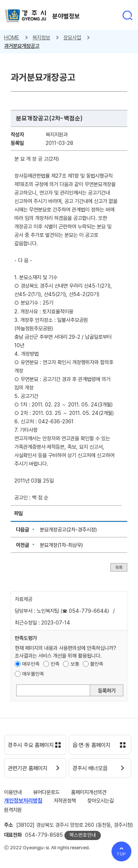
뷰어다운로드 (46, 792)
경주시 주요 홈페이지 (31, 745)
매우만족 (31, 664)
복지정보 (41, 37)
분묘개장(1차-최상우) (61, 545)
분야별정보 (66, 16)
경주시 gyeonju (26, 16)
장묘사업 (72, 37)
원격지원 (13, 810)
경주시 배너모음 (90, 768)
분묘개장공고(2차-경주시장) (68, 529)
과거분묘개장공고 (22, 46)
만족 (55, 664)
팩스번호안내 (83, 835)
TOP (122, 854)
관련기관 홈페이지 (28, 768)
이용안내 (13, 792)
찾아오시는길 (100, 801)
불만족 (97, 664)
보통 (75, 664)
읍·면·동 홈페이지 (91, 745)
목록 (119, 568)
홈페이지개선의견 (89, 792)
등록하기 (107, 691)
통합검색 (127, 15)
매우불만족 (33, 674)
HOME (12, 37)
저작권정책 (65, 801)
